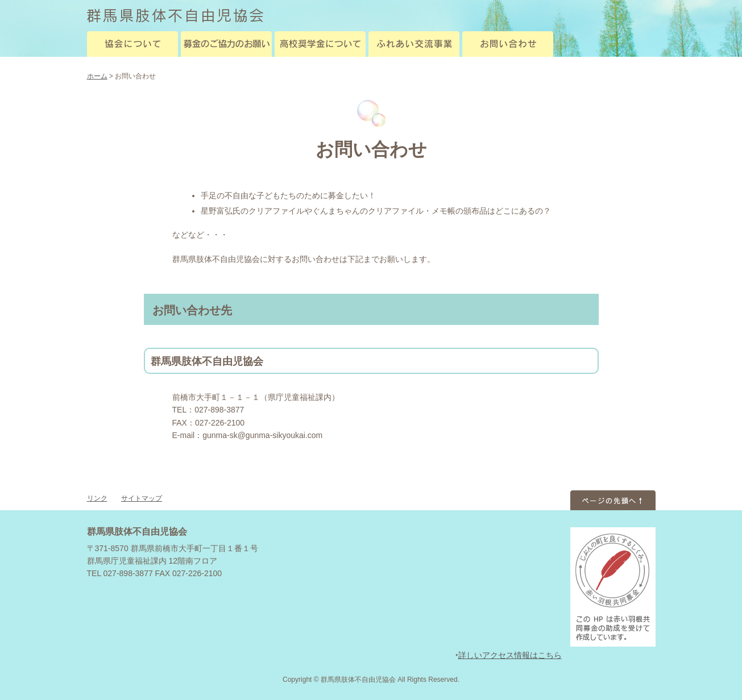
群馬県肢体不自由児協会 (175, 16)
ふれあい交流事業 (414, 44)
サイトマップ (142, 498)
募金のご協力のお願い (226, 44)
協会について (132, 44)
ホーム (97, 76)
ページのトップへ (613, 499)
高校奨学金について (320, 44)
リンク (97, 498)
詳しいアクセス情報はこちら (510, 655)
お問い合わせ (508, 44)
